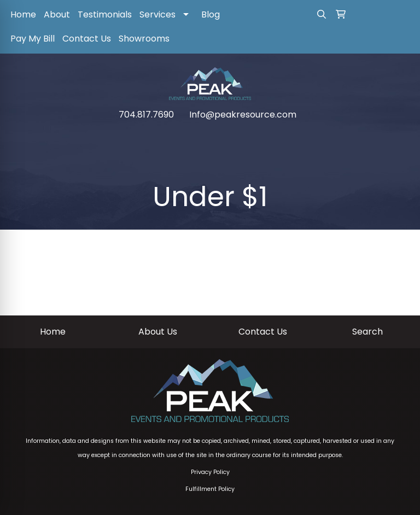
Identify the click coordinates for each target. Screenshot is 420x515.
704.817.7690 (146, 115)
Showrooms (144, 39)
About (57, 14)
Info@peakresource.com (243, 115)
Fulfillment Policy (210, 489)
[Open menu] (398, 137)
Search (367, 332)
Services (157, 14)
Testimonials (105, 14)
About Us (158, 332)
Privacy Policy (210, 472)
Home (23, 14)
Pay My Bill (33, 39)
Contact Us (87, 39)
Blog (211, 14)
